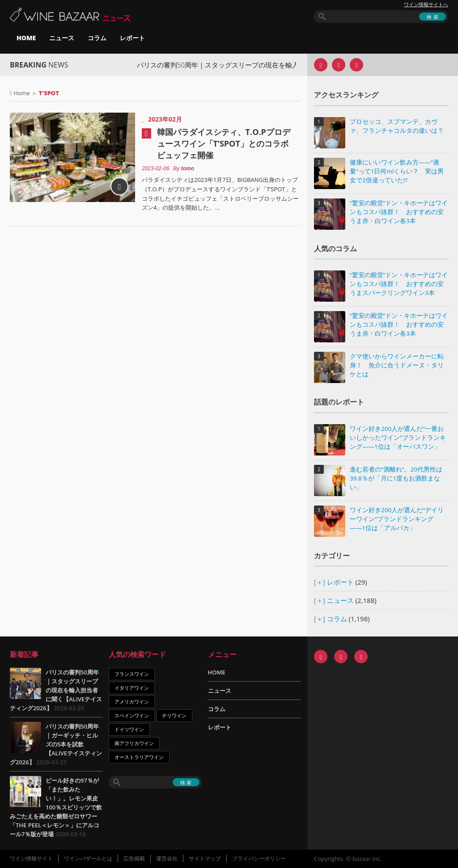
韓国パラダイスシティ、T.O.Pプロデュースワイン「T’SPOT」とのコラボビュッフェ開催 (224, 143)
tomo (188, 169)
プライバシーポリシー (259, 858)
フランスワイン (132, 674)
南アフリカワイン (134, 743)
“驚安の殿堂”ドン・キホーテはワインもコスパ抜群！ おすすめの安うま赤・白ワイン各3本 (399, 212)
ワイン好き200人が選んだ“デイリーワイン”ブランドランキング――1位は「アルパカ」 (397, 519)
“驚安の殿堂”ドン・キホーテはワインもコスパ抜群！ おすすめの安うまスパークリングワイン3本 (399, 284)
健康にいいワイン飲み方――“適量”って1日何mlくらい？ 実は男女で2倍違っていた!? (397, 171)
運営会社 (167, 858)
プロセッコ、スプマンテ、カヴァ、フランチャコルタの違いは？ (397, 126)
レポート (132, 38)
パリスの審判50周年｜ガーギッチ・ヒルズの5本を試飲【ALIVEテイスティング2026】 (56, 744)
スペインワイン (132, 715)
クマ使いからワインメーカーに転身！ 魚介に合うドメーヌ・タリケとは (397, 365)
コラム (97, 38)
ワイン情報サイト (31, 858)
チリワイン (174, 715)
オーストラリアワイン (139, 757)
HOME (26, 38)
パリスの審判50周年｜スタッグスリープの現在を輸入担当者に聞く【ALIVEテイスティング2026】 (56, 690)
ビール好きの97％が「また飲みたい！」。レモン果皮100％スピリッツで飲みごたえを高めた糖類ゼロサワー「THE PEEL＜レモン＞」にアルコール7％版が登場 (56, 807)
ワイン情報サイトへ (426, 4)
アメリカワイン (132, 702)
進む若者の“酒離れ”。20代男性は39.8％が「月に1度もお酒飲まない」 (396, 478)
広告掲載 (134, 858)
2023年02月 (165, 119)
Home (22, 93)
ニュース (62, 38)
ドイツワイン (129, 729)
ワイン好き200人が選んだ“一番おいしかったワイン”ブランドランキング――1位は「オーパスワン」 (398, 438)
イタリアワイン (132, 688)
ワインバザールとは (88, 858)
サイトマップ (205, 858)
